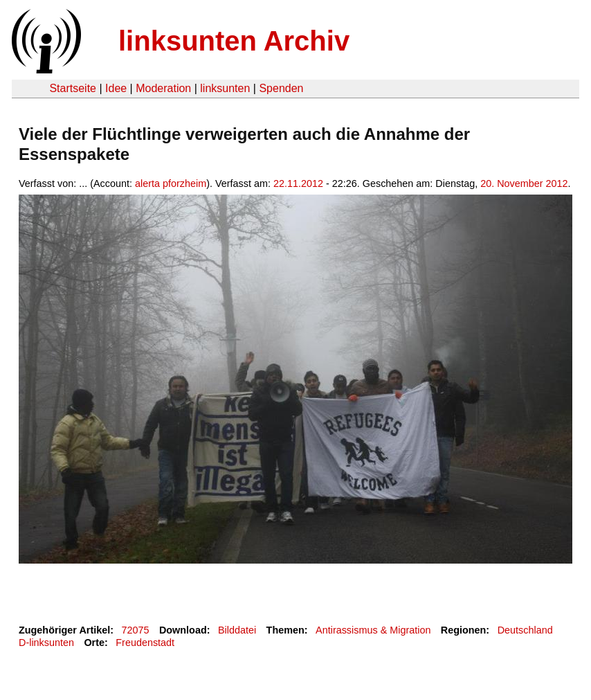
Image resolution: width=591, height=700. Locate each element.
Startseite (73, 88)
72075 (136, 630)
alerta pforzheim (171, 183)
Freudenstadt (145, 643)
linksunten (225, 88)
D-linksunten (46, 643)
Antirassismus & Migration (373, 630)
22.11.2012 (298, 183)
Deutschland (525, 630)
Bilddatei (237, 630)
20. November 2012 (524, 183)
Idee (116, 88)
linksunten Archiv (234, 41)
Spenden (281, 88)
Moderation (163, 88)
